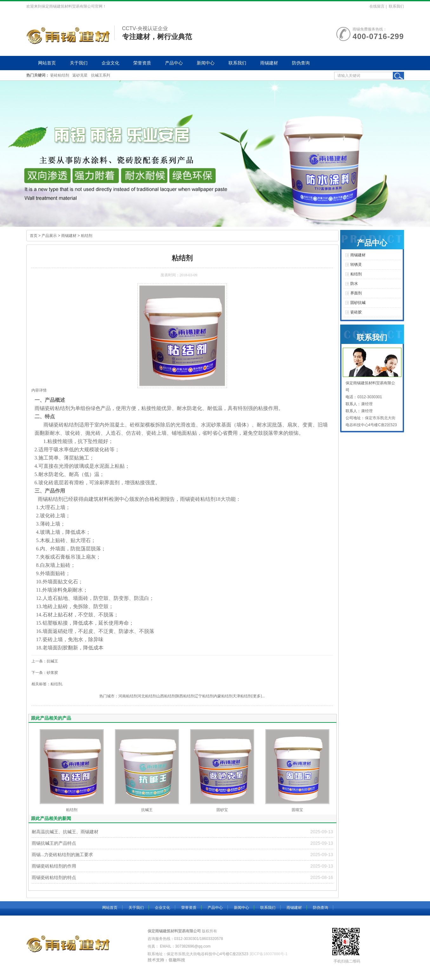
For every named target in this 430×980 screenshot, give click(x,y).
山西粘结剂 (166, 696)
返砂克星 (80, 75)
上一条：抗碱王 (45, 661)
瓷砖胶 (356, 312)
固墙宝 (297, 810)
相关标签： (41, 684)
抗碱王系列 (101, 75)
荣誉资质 (142, 63)
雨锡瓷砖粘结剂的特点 (54, 877)
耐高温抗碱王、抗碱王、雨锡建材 (65, 832)
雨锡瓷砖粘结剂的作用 (54, 866)
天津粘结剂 (242, 696)
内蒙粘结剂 (223, 696)
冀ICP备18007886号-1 (268, 954)
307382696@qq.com (193, 946)
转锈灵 (356, 265)
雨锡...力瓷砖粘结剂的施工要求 (63, 855)
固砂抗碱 (358, 303)
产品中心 (174, 63)
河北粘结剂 (147, 696)
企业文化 (110, 63)
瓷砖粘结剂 (60, 75)
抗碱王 (147, 810)
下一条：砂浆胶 (45, 673)
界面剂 (112, 483)
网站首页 (47, 63)
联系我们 (396, 6)
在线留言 (377, 6)
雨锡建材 (269, 63)
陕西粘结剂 (185, 696)
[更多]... (258, 696)
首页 (34, 236)
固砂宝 (222, 810)
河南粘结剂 (128, 696)
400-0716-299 (378, 36)
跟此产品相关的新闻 (51, 818)
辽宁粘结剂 (204, 696)
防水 (354, 284)
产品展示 (49, 236)
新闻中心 (206, 63)
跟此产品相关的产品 (51, 718)
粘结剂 (87, 236)
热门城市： (109, 696)
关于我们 (79, 63)
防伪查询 (301, 63)
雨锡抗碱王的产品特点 (54, 843)
